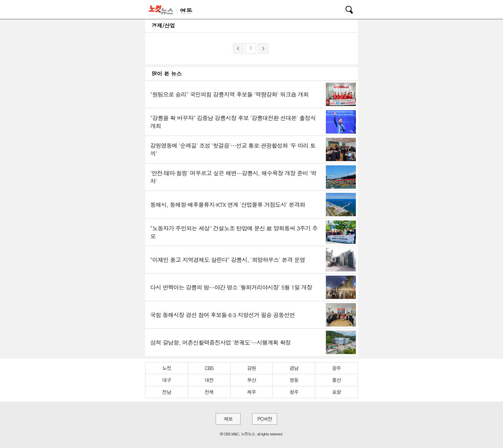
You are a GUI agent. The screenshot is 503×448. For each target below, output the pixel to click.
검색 (345, 9)
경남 (294, 368)
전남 (167, 392)
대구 (167, 380)
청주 (294, 392)
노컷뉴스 (162, 10)
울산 (336, 380)
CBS (209, 368)
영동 (294, 380)
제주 (252, 392)
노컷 (167, 368)
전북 (209, 392)
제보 (228, 419)
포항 (336, 392)
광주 (336, 368)
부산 (252, 380)
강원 (252, 368)
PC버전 (265, 419)
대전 (209, 380)
